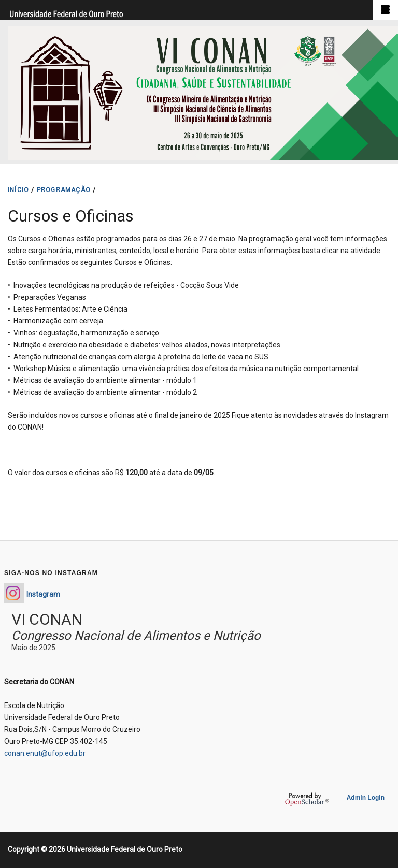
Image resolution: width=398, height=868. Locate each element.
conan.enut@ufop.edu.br (45, 753)
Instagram (43, 594)
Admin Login (366, 798)
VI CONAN (47, 619)
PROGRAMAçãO (64, 190)
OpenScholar (307, 799)
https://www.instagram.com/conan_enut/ (14, 593)
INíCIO (18, 190)
